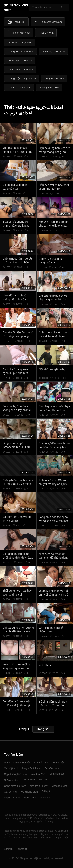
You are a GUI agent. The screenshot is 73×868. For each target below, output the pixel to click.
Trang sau (43, 729)
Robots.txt (22, 849)
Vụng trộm (30, 798)
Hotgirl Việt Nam (31, 768)
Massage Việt (59, 786)
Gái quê (46, 791)
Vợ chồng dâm (29, 792)
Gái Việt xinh (11, 768)
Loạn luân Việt (12, 798)
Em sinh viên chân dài (35, 780)
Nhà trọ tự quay (39, 786)
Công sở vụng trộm (15, 786)
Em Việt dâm (52, 768)
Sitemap (8, 849)
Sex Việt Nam (42, 762)
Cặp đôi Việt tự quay (16, 774)
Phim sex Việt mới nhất (17, 762)
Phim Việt (58, 762)
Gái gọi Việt (11, 792)
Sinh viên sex (57, 774)
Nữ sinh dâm (11, 780)
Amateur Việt (38, 774)
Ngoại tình (46, 798)
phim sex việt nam (16, 7)
